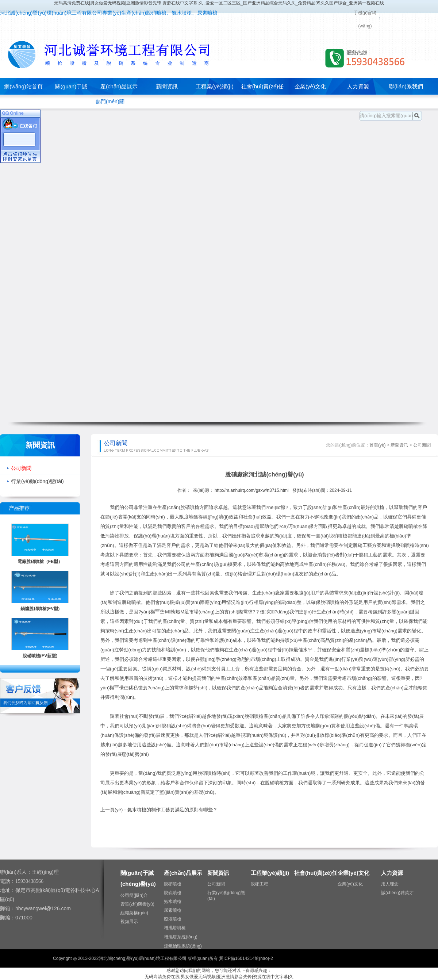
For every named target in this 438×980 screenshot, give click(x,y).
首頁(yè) (378, 445)
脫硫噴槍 (173, 893)
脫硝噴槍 (173, 884)
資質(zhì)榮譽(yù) (137, 904)
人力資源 (358, 86)
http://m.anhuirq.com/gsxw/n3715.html (252, 490)
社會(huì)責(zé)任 (263, 86)
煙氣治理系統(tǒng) (183, 946)
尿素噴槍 (173, 910)
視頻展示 (129, 922)
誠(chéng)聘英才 (397, 893)
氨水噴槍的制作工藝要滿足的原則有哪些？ (172, 810)
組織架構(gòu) (134, 913)
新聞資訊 (167, 86)
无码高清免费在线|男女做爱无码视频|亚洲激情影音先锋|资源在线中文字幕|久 (219, 977)
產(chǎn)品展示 (119, 86)
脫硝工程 (260, 884)
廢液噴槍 (173, 919)
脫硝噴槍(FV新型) (40, 656)
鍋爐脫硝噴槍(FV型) (40, 609)
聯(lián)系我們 (406, 86)
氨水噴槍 (173, 901)
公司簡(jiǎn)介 (134, 895)
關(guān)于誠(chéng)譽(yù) (71, 95)
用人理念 (390, 884)
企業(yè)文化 (310, 86)
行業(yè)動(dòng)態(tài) (37, 481)
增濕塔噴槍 (175, 928)
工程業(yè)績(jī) (214, 86)
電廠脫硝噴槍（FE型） (40, 562)
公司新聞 (21, 468)
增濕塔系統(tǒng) (181, 937)
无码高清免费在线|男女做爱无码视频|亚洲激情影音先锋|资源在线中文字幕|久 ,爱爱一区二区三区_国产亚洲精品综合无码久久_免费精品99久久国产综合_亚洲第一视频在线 (219, 3)
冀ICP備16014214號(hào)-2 (246, 958)
